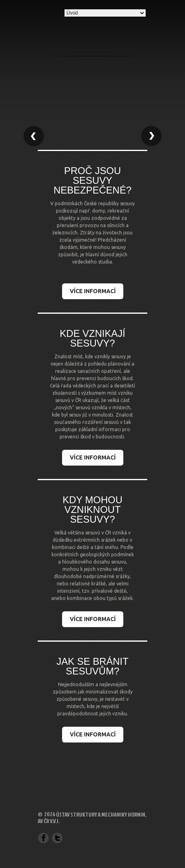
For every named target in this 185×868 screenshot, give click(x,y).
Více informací (93, 291)
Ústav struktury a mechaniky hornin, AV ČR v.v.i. (92, 818)
